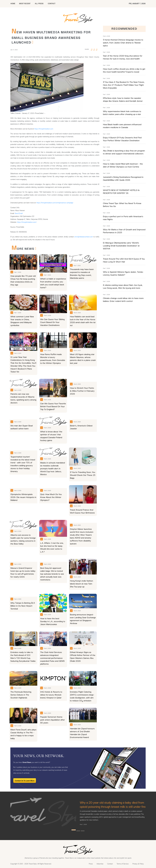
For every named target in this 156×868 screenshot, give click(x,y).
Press (91, 864)
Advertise (100, 864)
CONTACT (52, 3)
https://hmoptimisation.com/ (27, 222)
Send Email (19, 213)
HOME (13, 3)
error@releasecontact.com (84, 237)
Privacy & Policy (138, 864)
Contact (110, 864)
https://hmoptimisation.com (44, 129)
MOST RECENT (25, 3)
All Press (39, 3)
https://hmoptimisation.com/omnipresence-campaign (55, 203)
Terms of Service (123, 864)
